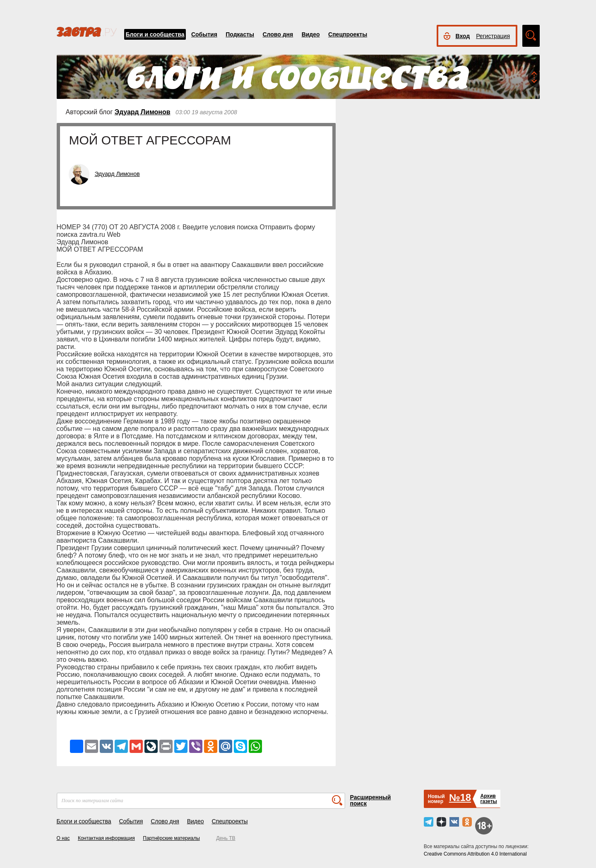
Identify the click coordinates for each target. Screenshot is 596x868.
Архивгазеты (488, 799)
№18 (460, 797)
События (204, 34)
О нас (63, 838)
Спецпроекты (348, 34)
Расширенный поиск (371, 800)
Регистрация (493, 36)
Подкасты (240, 34)
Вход (463, 36)
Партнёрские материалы (171, 838)
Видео (311, 34)
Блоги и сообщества (155, 34)
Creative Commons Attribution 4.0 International (475, 854)
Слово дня (278, 34)
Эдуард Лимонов (143, 112)
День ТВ (226, 838)
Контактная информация (106, 838)
